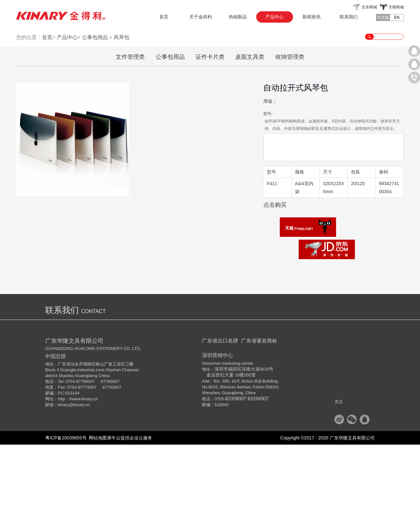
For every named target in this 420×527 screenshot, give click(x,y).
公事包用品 (95, 120)
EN (397, 17)
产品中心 (67, 120)
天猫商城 (396, 7)
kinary (63, 487)
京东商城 (369, 7)
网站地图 (97, 520)
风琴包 (121, 120)
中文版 (383, 17)
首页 (164, 17)
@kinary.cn (79, 487)
